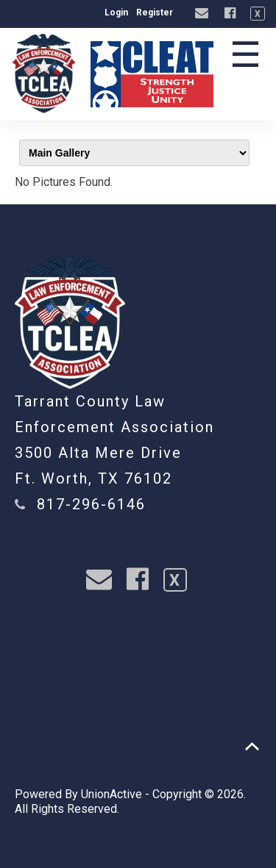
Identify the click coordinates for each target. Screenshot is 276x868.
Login (116, 12)
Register (155, 12)
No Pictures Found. (64, 182)
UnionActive (112, 794)
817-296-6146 (91, 504)
